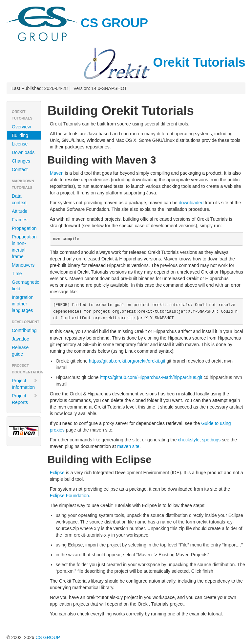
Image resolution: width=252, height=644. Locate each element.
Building (20, 135)
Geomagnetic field (25, 285)
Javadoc (20, 339)
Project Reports (25, 399)
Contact (20, 169)
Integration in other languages (23, 304)
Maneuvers (23, 265)
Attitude (20, 211)
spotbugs (211, 440)
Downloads (23, 152)
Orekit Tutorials (165, 62)
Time (17, 274)
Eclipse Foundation (69, 496)
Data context (19, 199)
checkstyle (189, 440)
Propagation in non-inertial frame (24, 247)
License (20, 144)
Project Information (25, 384)
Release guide (20, 351)
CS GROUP (77, 23)
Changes (21, 161)
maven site (128, 446)
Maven (57, 173)
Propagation (24, 228)
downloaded (191, 203)
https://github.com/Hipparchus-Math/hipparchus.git (151, 377)
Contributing (24, 330)
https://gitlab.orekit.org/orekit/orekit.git (127, 361)
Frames (20, 220)
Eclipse (57, 473)
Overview (21, 127)
